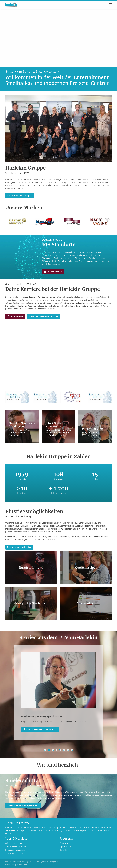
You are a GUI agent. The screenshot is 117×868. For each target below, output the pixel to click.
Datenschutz (22, 865)
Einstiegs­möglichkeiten (15, 850)
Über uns (64, 843)
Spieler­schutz (66, 846)
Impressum (9, 865)
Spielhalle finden (53, 272)
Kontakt (63, 850)
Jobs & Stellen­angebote (15, 846)
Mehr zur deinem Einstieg (19, 547)
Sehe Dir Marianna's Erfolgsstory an (40, 729)
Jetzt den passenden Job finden (44, 316)
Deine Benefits (15, 316)
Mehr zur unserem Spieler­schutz (23, 805)
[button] (45, 750)
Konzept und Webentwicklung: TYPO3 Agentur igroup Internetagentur (31, 862)
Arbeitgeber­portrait (13, 843)
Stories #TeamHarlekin (15, 854)
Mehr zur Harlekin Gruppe (19, 196)
